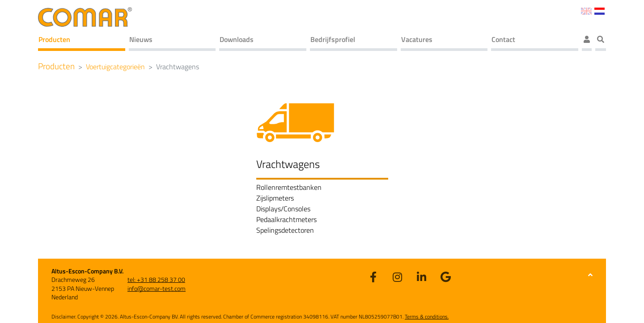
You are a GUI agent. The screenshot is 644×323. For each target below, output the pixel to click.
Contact (503, 39)
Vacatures (417, 39)
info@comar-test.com (157, 288)
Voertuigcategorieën (115, 67)
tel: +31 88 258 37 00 (156, 279)
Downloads (237, 39)
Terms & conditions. (427, 317)
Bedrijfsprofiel (333, 39)
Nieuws (141, 39)
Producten (54, 39)
